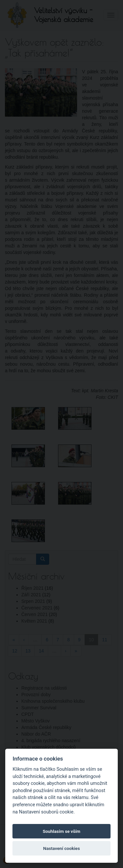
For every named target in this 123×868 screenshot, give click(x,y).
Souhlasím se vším (61, 831)
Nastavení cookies (62, 848)
